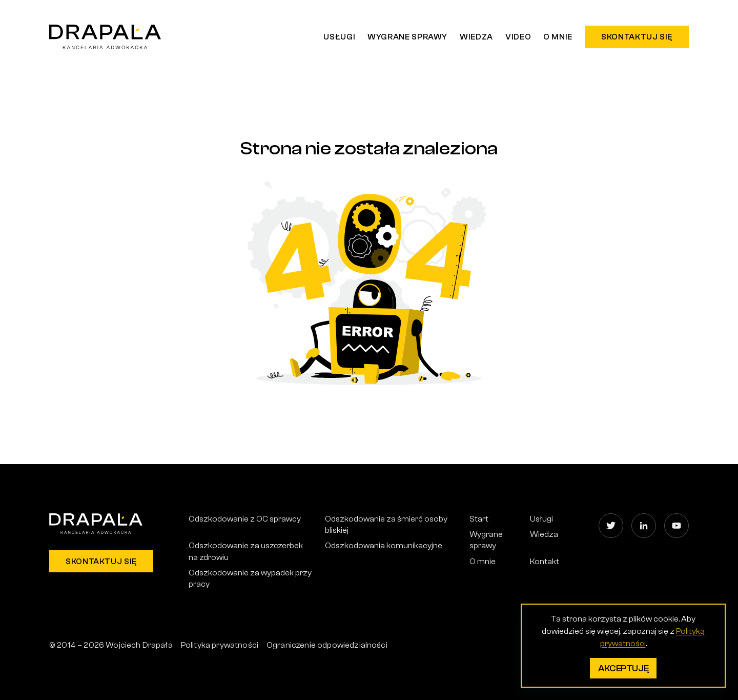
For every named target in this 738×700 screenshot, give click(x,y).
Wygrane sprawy (407, 37)
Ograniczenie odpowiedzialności (327, 645)
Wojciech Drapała (139, 645)
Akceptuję (623, 668)
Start (479, 519)
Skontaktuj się (637, 37)
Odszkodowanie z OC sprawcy (245, 519)
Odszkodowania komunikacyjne (384, 546)
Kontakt (545, 562)
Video (518, 37)
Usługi (339, 37)
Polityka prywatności (220, 645)
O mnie (558, 37)
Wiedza (476, 37)
